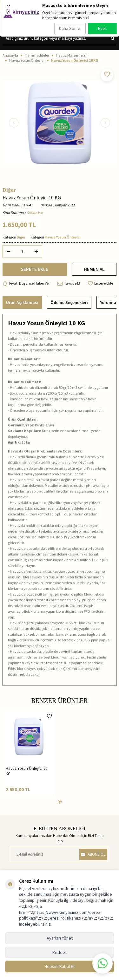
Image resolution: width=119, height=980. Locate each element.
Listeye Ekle (100, 283)
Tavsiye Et (69, 283)
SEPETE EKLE (35, 269)
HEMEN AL (94, 269)
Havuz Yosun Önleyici (27, 60)
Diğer (9, 190)
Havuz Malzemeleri (72, 55)
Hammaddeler (37, 55)
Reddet (60, 952)
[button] (14, 123)
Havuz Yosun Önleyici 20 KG (26, 771)
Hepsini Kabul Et (60, 966)
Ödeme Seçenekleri (69, 302)
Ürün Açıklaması (22, 302)
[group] (60, 123)
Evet (102, 28)
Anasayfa (10, 55)
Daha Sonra (70, 28)
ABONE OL (93, 854)
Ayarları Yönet (60, 938)
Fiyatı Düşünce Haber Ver (26, 283)
